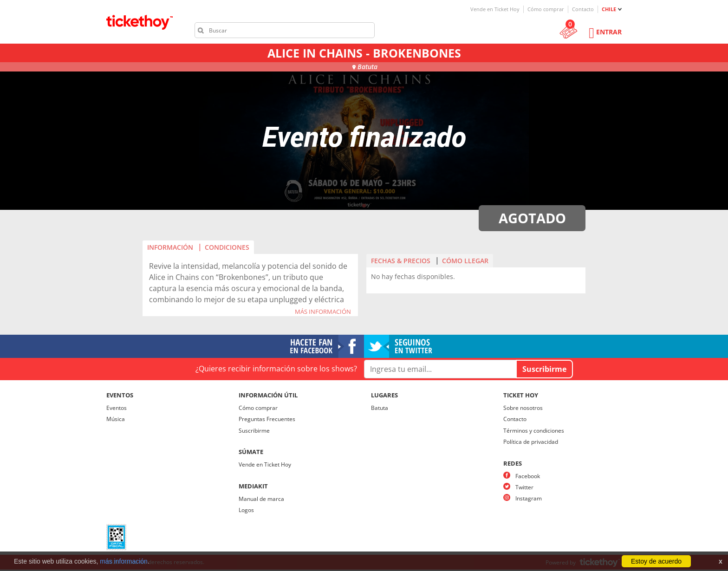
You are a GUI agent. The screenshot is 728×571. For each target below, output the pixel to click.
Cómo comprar (546, 9)
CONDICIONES (227, 247)
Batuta (380, 408)
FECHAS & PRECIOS (401, 261)
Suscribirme (254, 431)
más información (124, 561)
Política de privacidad (531, 442)
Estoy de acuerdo (656, 561)
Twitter (524, 487)
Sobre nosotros (523, 408)
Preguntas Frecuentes (267, 419)
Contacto (583, 9)
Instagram (529, 498)
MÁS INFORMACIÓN (323, 312)
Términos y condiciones (534, 431)
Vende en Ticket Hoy (495, 9)
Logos (246, 510)
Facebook (528, 476)
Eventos (117, 408)
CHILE (609, 9)
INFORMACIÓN (170, 247)
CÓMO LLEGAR (465, 261)
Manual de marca (261, 499)
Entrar (609, 32)
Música (116, 419)
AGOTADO (532, 218)
